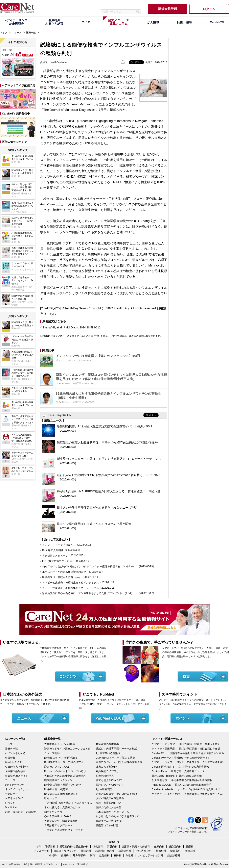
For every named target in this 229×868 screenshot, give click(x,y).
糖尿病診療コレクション (58, 780)
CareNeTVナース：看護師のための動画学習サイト (181, 758)
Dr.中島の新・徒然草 (56, 789)
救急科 (129, 855)
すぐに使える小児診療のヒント (62, 807)
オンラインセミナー (17, 789)
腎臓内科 (112, 846)
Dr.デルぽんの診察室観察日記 (61, 794)
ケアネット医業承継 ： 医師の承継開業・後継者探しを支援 (186, 749)
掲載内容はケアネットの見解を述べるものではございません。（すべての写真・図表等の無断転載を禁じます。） (104, 336)
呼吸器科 (50, 846)
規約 (25, 864)
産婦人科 (190, 851)
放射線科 (104, 855)
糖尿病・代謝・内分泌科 (136, 846)
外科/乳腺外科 (144, 851)
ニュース (17, 33)
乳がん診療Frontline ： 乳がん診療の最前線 (177, 776)
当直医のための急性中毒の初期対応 (65, 776)
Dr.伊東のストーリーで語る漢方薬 (64, 762)
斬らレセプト (52, 798)
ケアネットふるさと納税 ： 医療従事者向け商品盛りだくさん (187, 794)
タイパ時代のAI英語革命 (110, 798)
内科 (38, 846)
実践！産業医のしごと (109, 803)
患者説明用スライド (17, 776)
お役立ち (10, 803)
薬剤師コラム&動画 (107, 825)
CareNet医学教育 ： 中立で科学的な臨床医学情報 (180, 767)
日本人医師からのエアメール (113, 812)
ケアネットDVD (14, 798)
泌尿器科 (175, 851)
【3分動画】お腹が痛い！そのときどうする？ (69, 803)
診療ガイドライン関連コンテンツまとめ (67, 749)
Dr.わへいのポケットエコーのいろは (65, 771)
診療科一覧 (11, 749)
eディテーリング (15, 785)
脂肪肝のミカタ (53, 812)
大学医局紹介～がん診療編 (60, 744)
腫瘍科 (189, 846)
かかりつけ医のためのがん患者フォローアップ (121, 816)
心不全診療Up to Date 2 (58, 816)
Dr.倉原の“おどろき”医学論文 (61, 758)
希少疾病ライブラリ (107, 771)
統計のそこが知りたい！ (110, 785)
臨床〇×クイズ (13, 762)
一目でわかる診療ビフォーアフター (65, 830)
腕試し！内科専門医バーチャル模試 (116, 749)
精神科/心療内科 (105, 851)
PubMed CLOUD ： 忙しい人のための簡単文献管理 (181, 785)
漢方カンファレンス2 (57, 767)
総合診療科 (174, 855)
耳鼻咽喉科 (79, 855)
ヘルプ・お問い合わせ (11, 864)
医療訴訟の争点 (105, 776)
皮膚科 (65, 855)
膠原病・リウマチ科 (65, 851)
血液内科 (159, 846)
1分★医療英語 (104, 789)
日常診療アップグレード (58, 825)
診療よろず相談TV (106, 767)
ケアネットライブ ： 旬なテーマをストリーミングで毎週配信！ (188, 762)
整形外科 (161, 851)
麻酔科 (117, 855)
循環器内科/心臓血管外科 (74, 846)
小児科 (53, 855)
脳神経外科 (125, 851)
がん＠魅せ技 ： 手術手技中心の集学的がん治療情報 (182, 780)
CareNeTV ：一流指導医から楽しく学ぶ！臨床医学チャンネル (188, 753)
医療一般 (31, 33)
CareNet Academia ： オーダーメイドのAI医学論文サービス (186, 789)
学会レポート (13, 794)
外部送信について (52, 864)
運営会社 (81, 864)
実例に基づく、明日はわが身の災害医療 (119, 762)
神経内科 (86, 851)
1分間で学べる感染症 (108, 753)
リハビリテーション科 (150, 855)
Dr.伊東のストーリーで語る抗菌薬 (115, 758)
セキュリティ (69, 864)
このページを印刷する (59, 415)
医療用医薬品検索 (15, 771)
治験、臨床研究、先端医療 (20, 812)
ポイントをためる (15, 753)
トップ (4, 33)
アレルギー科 (42, 851)
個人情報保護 (36, 864)
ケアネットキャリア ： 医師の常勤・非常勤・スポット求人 (186, 744)
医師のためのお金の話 (109, 807)
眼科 (92, 855)
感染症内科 (175, 846)
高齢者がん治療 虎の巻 (109, 821)
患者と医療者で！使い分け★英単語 (116, 794)
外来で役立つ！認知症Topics (61, 821)
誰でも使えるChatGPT (109, 780)
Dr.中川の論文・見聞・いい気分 (63, 785)
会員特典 (10, 758)
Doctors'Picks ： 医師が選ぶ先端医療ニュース (178, 771)
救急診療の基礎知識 (107, 744)
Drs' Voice (11, 807)
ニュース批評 (52, 753)
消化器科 (98, 846)
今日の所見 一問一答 (17, 767)
